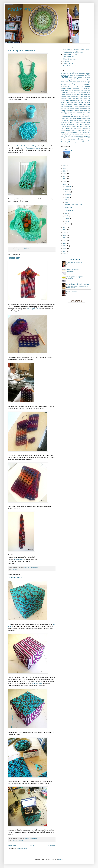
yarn (69, 142)
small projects (77, 126)
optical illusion (65, 110)
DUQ (82, 91)
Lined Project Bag (68, 57)
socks (85, 126)
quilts (88, 116)
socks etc (20, 9)
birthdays (77, 79)
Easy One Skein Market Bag (26, 146)
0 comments (34, 568)
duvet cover (87, 91)
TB (68, 132)
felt (67, 95)
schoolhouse (64, 122)
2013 (65, 238)
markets (81, 106)
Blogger (61, 859)
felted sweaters (72, 95)
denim (81, 89)
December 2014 (36, 683)
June (66, 202)
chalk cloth (76, 85)
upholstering (76, 138)
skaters (82, 124)
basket (89, 77)
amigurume (75, 73)
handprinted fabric (66, 98)
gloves (69, 97)
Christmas (87, 85)
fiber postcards (82, 94)
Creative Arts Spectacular (76, 87)
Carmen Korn (70, 271)
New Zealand (70, 108)
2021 (65, 176)
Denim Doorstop (68, 64)
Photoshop (79, 112)
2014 (65, 235)
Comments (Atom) (22, 849)
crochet (18, 250)
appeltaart (67, 75)
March (67, 219)
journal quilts (65, 102)
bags (14, 250)
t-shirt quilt (75, 130)
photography (72, 112)
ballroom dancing (78, 77)
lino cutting (79, 104)
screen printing (74, 122)
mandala (69, 106)
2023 (65, 171)
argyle (72, 75)
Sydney (69, 130)
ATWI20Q (65, 77)
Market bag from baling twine (21, 50)
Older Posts (51, 845)
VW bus (83, 138)
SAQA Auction (78, 118)
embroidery (69, 93)
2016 (65, 230)
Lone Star (87, 104)
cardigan (70, 85)
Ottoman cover (15, 578)
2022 (65, 174)
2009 (65, 248)
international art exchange (78, 100)
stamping (79, 128)
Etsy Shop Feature (80, 93)
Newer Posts (12, 845)
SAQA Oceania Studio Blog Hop (79, 120)
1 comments (34, 248)
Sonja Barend (70, 264)
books (88, 81)
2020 (65, 179)
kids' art (77, 102)
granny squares (75, 97)
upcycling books (66, 138)
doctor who (68, 91)
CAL (89, 83)
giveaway (64, 97)
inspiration (65, 100)
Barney (85, 77)
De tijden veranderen (72, 270)
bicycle (72, 79)
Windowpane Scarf (33, 309)
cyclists (69, 89)
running (71, 118)
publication (67, 114)
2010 (65, 246)
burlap (76, 83)
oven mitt (77, 110)
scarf (89, 120)
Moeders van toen (71, 291)
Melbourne (87, 106)
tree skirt (74, 136)
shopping (76, 124)
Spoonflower (66, 128)
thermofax (68, 136)
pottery (84, 112)
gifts (89, 95)
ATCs (88, 75)
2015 (65, 233)
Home (32, 845)
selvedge (83, 122)
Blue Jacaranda (74, 81)
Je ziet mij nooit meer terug (74, 262)
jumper (72, 102)
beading (67, 79)
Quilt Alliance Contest (67, 116)
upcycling (20, 841)
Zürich (83, 142)
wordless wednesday (76, 140)
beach (63, 79)
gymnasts (84, 96)
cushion (63, 89)
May (66, 213)
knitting (83, 102)
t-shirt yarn (81, 130)
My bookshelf (76, 260)
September (68, 195)
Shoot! (65, 149)
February (68, 221)
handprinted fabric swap (80, 98)
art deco (84, 75)
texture (85, 132)
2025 (65, 166)
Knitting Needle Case (69, 59)
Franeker (74, 151)
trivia (77, 136)
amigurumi (82, 73)
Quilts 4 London (65, 118)
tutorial (81, 136)
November (68, 189)
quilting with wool (79, 116)
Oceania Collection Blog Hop (83, 108)
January (67, 224)
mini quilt (64, 108)
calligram (64, 85)
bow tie (63, 83)
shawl (70, 124)
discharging (87, 89)
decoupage (76, 89)
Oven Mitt (66, 61)
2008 (65, 251)
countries (64, 87)
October (67, 192)
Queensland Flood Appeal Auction (81, 114)
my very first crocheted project (31, 148)
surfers (65, 130)
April (66, 216)
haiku (89, 97)
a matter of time (66, 73)
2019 (65, 182)
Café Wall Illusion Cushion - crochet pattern (76, 50)
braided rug (70, 83)
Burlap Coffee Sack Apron (71, 66)
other (72, 110)
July (66, 200)
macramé (63, 106)
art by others (77, 75)
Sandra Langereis (71, 288)
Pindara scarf (14, 258)
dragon (78, 91)
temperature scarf (76, 132)
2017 (65, 227)
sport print (74, 128)
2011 (65, 243)
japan (89, 100)
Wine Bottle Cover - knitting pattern (73, 52)
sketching (69, 126)
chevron (81, 85)
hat (89, 98)
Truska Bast (70, 293)
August (67, 197)
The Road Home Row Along (76, 134)
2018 (65, 184)
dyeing (63, 92)
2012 (65, 240)
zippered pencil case (76, 142)
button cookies (83, 83)
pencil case (87, 110)
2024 (65, 168)
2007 (65, 254)
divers (63, 91)
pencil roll (64, 112)
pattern (82, 110)
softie (89, 126)
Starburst (84, 128)
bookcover (83, 81)
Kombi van (71, 104)
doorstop (74, 91)
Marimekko (75, 106)
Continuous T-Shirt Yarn (70, 54)
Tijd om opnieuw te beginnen (75, 277)
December (68, 187)
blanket (83, 79)
